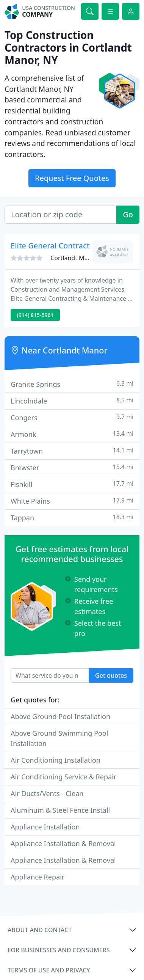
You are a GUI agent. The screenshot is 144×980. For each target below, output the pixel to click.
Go (128, 214)
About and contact (40, 930)
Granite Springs (72, 384)
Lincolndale (72, 401)
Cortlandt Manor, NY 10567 (89, 258)
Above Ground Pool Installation (60, 716)
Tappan (72, 517)
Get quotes (111, 675)
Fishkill (72, 484)
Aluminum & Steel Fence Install (60, 810)
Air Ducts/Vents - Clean (47, 793)
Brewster (72, 467)
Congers (72, 417)
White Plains (72, 501)
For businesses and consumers (59, 950)
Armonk (72, 434)
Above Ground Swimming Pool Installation (59, 738)
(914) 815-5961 (35, 315)
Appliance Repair (38, 877)
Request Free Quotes (72, 178)
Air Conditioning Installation (56, 760)
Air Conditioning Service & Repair (63, 777)
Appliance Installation (45, 827)
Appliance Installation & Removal (63, 843)
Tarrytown (72, 451)
